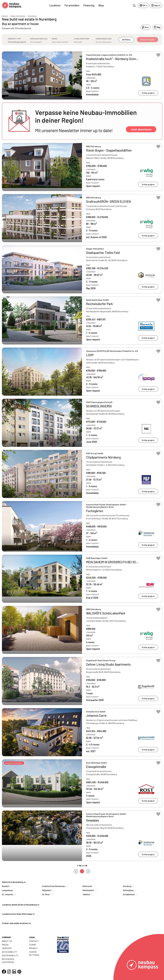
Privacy (33, 948)
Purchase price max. (39, 39)
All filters (126, 40)
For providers (72, 5)
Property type (14, 39)
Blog (101, 5)
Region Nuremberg (18, 16)
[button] (82, 121)
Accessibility (10, 952)
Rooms (55, 39)
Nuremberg (32, 16)
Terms (33, 945)
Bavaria (5, 16)
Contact (34, 941)
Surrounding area (104, 39)
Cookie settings (34, 953)
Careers (7, 948)
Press (5, 945)
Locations (55, 5)
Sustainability (10, 955)
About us (7, 941)
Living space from (82, 39)
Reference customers (8, 961)
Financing (89, 5)
